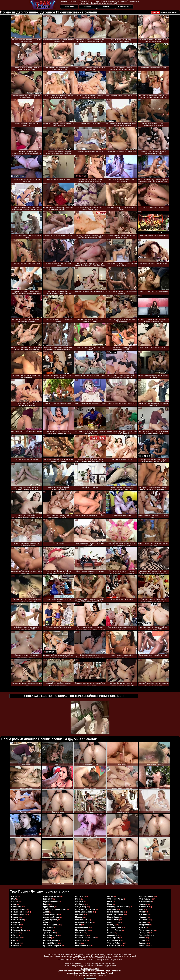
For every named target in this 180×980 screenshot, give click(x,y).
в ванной (16, 925)
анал (14, 904)
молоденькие (81, 930)
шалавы (143, 943)
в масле (15, 927)
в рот (14, 940)
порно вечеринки (115, 912)
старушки (144, 920)
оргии (110, 896)
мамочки (79, 914)
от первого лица (115, 899)
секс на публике (115, 943)
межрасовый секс (84, 922)
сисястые (144, 907)
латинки (79, 901)
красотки (79, 896)
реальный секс (114, 927)
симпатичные (146, 901)
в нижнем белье (19, 930)
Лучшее (88, 7)
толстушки (144, 933)
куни (77, 899)
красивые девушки (52, 946)
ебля (46, 922)
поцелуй (111, 925)
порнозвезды (114, 922)
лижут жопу (81, 907)
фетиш (142, 938)
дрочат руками (50, 920)
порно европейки (115, 914)
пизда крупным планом (118, 907)
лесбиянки (80, 904)
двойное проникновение (55, 909)
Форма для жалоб (90, 969)
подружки (112, 909)
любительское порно (85, 909)
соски (142, 912)
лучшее (156, 12)
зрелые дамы (50, 933)
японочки (144, 946)
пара (110, 904)
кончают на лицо (51, 940)
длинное (172, 12)
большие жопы (18, 909)
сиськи (143, 904)
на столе (79, 933)
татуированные (147, 930)
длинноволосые (51, 914)
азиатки (15, 901)
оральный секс (82, 946)
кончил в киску (50, 943)
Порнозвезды (124, 7)
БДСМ (14, 896)
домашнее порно (51, 917)
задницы (47, 930)
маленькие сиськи (84, 912)
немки (78, 943)
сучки (142, 927)
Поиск (106, 7)
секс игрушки (114, 940)
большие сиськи (19, 912)
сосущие (143, 914)
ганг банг (48, 899)
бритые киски (18, 920)
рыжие (110, 933)
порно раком (113, 920)
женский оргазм (51, 925)
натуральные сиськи (85, 938)
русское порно (114, 930)
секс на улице (114, 946)
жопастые (48, 927)
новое (164, 12)
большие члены (19, 914)
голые (46, 904)
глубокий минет (51, 901)
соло (142, 909)
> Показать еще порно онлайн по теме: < (74, 696)
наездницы (80, 935)
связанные (112, 935)
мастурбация (81, 920)
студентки (144, 925)
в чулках (15, 943)
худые (142, 940)
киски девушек (50, 935)
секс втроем (113, 938)
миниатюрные (82, 927)
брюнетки (16, 922)
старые (143, 922)
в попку (15, 935)
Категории (69, 7)
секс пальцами (146, 896)
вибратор (16, 946)
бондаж (15, 917)
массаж (79, 917)
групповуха (49, 907)
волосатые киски (51, 896)
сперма (143, 917)
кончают (47, 938)
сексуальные (146, 899)
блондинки (16, 907)
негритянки (81, 940)
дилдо (46, 912)
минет (78, 925)
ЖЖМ (14, 899)
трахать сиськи (147, 935)
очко (110, 901)
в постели (16, 938)
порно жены (113, 917)
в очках (15, 933)
